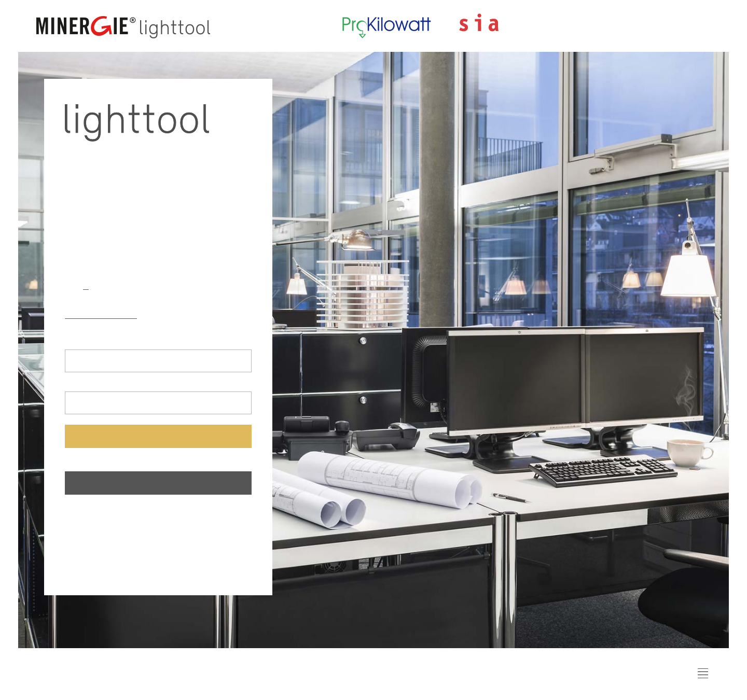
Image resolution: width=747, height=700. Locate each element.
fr (86, 285)
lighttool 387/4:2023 (103, 314)
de (69, 285)
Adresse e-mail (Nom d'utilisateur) (120, 341)
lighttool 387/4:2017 (188, 314)
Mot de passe (87, 383)
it (102, 285)
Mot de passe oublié (102, 460)
